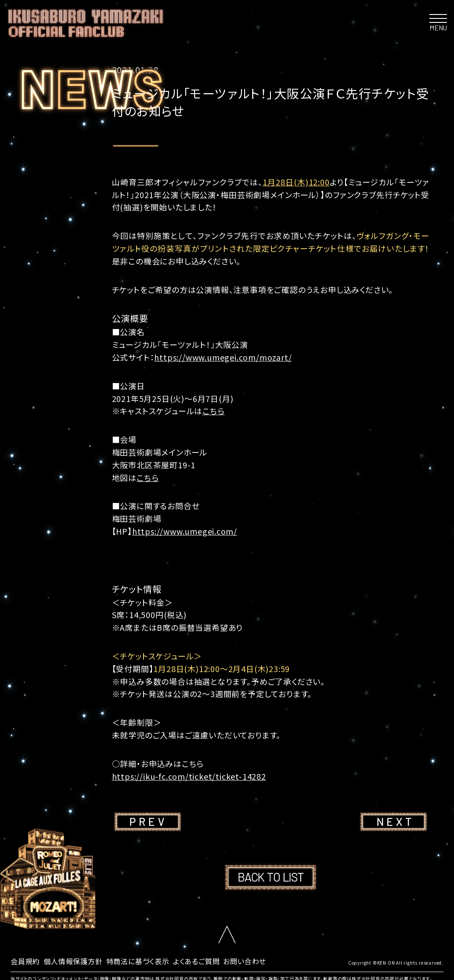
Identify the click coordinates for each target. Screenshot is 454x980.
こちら (213, 411)
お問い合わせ (245, 961)
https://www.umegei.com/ (185, 531)
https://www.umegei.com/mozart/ (223, 357)
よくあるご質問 (196, 961)
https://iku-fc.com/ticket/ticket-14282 (189, 776)
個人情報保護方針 (73, 961)
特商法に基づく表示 (138, 961)
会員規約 (25, 961)
